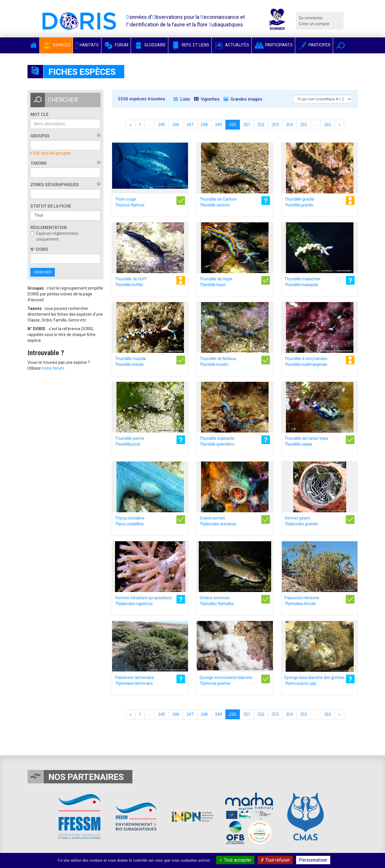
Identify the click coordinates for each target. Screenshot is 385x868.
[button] (341, 45)
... (150, 125)
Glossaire (149, 45)
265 (328, 125)
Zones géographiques (55, 185)
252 (261, 125)
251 (247, 125)
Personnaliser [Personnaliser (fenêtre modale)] (313, 860)
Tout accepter (235, 860)
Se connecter (311, 18)
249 (218, 125)
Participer (314, 45)
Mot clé (39, 115)
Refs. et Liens (190, 45)
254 (289, 125)
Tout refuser (275, 860)
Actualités (232, 45)
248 (204, 125)
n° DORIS (39, 249)
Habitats (87, 45)
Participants (273, 45)
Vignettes (207, 99)
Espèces (56, 45)
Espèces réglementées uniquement (54, 236)
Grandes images (243, 99)
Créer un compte (314, 24)
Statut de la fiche (51, 206)
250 (233, 125)
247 (190, 125)
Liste (182, 99)
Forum (116, 45)
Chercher (43, 272)
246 (176, 125)
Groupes (40, 136)
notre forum (53, 368)
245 (162, 125)
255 (304, 125)
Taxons (39, 163)
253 (275, 125)
